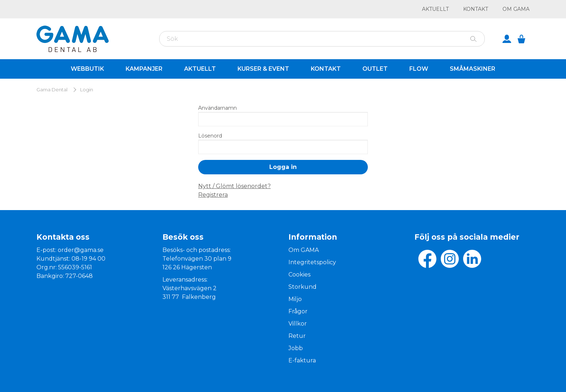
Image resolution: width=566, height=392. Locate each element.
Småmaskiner (473, 69)
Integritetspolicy (312, 262)
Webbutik (87, 69)
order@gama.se (81, 250)
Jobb (296, 348)
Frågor (298, 311)
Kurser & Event (263, 69)
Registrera (213, 195)
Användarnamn (217, 108)
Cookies (299, 275)
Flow (419, 69)
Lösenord (210, 136)
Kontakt (476, 9)
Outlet (375, 69)
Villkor (298, 324)
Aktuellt (435, 9)
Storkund (302, 287)
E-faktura (302, 360)
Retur (297, 336)
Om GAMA (516, 9)
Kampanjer (144, 69)
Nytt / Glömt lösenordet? (234, 186)
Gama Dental (52, 90)
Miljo (295, 299)
